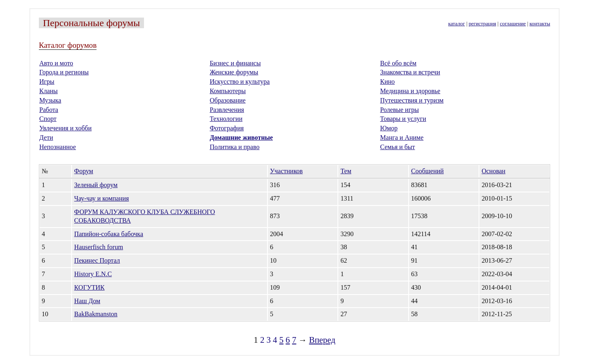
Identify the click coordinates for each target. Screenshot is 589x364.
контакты (540, 24)
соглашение (513, 24)
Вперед (322, 340)
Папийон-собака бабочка (109, 234)
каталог (457, 24)
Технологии (226, 119)
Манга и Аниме (402, 137)
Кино (387, 82)
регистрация (482, 24)
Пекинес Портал (97, 260)
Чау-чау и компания (101, 198)
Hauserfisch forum (99, 247)
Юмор (389, 128)
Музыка (50, 100)
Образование (228, 100)
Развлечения (227, 110)
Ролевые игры (399, 110)
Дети (46, 137)
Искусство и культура (240, 82)
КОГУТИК (89, 287)
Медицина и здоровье (410, 91)
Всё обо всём (398, 63)
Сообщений (427, 171)
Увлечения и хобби (65, 128)
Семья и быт (397, 147)
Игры (47, 82)
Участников (286, 171)
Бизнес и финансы (235, 63)
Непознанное (58, 147)
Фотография (227, 128)
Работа (49, 110)
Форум (83, 171)
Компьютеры (228, 91)
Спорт (48, 119)
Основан (493, 171)
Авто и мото (56, 63)
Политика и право (235, 147)
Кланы (48, 91)
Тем (346, 171)
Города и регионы (64, 72)
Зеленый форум (96, 185)
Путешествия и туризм (412, 100)
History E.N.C (93, 274)
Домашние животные (241, 137)
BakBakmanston (96, 314)
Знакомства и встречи (410, 72)
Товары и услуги (403, 119)
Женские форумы (234, 72)
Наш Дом (87, 301)
